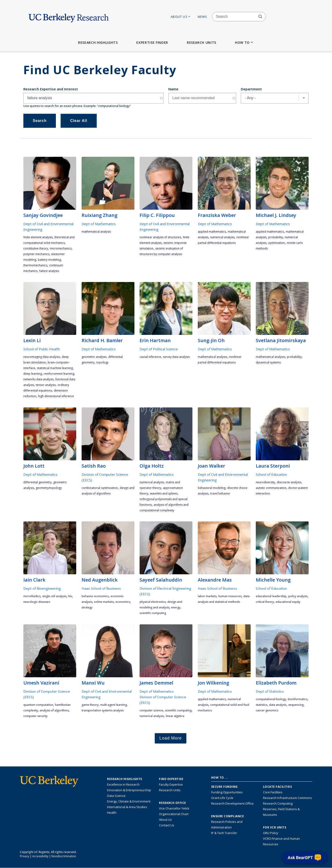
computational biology (271, 699)
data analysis (278, 705)
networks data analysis (38, 379)
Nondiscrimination (64, 856)
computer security (35, 716)
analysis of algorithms (54, 710)
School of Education (271, 474)
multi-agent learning (114, 705)
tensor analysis (46, 385)
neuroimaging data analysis (42, 357)
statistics (262, 705)
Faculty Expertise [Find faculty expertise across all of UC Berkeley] (171, 784)
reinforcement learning (59, 374)
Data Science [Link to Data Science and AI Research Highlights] (116, 796)
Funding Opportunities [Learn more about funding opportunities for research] (227, 792)
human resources (230, 596)
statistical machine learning (55, 368)
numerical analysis (222, 237)
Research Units (202, 42)
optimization (277, 243)
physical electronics (153, 602)
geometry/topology (49, 488)
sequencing (296, 705)
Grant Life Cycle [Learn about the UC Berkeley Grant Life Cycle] (222, 798)
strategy (87, 607)
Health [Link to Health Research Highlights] (112, 813)
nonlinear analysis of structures (160, 237)
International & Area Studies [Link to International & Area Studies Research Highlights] (127, 807)
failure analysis (49, 271)
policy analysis (298, 596)
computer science (151, 710)
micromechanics (61, 248)
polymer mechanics (36, 254)
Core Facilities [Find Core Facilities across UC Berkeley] (273, 792)
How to (244, 42)
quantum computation (38, 705)
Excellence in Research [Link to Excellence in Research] (123, 784)
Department (251, 89)
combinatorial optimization (100, 488)
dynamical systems (268, 362)
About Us (181, 17)
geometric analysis (94, 357)
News (203, 17)
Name (173, 89)
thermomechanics (35, 265)
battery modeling (49, 260)
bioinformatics (298, 699)
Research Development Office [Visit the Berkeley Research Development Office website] (232, 803)
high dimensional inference (56, 396)
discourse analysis (289, 482)
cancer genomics (267, 710)
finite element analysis (38, 237)
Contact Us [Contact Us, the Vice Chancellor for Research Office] (167, 825)
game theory (90, 705)
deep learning (33, 374)
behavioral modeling (212, 488)
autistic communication (271, 488)
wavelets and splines (164, 493)
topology (102, 362)
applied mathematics (212, 232)
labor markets (207, 596)
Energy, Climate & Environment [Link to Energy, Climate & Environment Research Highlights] (129, 801)
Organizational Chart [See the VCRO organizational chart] (174, 814)
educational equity (288, 602)
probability (276, 237)
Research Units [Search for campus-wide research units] (170, 790)
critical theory (265, 602)
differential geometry (37, 482)
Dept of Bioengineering (42, 588)
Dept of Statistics (270, 691)
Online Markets (104, 602)
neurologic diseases (37, 602)
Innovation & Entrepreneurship (129, 790)
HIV (70, 596)
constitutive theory (36, 248)
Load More (171, 738)
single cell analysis (54, 596)
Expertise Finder (152, 42)
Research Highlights (98, 42)
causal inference (150, 357)
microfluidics (32, 596)
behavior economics (95, 596)
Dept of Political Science (159, 349)
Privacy (25, 856)
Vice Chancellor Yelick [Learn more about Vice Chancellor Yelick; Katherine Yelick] (174, 808)
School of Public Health (42, 349)
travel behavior (220, 493)
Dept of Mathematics (99, 224)
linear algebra (175, 716)
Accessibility (40, 856)
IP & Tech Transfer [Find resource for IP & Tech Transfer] (224, 833)
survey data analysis (176, 357)
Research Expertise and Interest (51, 89)
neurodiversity (265, 482)
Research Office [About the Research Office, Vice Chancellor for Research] (173, 803)
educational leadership (271, 596)
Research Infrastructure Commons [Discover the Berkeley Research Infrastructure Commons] (287, 798)
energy (176, 607)
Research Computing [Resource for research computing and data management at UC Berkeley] (278, 803)
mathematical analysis (96, 232)
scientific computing (153, 613)
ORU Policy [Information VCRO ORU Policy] (271, 833)
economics (123, 602)
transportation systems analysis (103, 710)
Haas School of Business (101, 588)
